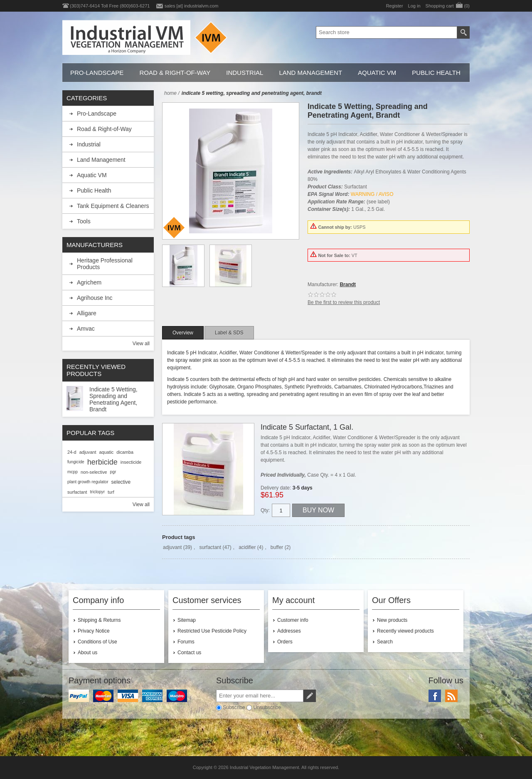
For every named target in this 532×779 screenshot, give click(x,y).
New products (392, 620)
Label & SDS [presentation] (229, 333)
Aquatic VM (377, 73)
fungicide (76, 462)
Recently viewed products (405, 631)
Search (385, 642)
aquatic (106, 452)
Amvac (86, 329)
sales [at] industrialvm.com (192, 6)
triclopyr (97, 492)
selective (121, 482)
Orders (285, 642)
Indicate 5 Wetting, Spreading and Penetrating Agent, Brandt (113, 399)
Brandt (348, 284)
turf (111, 492)
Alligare (87, 313)
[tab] (183, 333)
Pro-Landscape (97, 73)
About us (87, 653)
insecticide (131, 462)
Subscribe (234, 707)
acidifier (247, 547)
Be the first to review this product (344, 302)
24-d (72, 452)
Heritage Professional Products (105, 264)
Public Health (436, 73)
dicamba (125, 452)
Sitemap (187, 620)
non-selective (94, 472)
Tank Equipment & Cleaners (113, 206)
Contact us (189, 653)
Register (395, 6)
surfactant (210, 547)
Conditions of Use (97, 642)
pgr (113, 472)
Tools (84, 221)
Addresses (289, 631)
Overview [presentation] (183, 333)
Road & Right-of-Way (175, 73)
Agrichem (89, 282)
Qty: (265, 510)
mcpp (73, 472)
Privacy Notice (94, 631)
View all (141, 344)
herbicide (102, 462)
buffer (277, 547)
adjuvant (172, 547)
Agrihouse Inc (95, 298)
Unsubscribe (267, 707)
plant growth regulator (88, 482)
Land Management (310, 73)
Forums (186, 642)
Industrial (245, 73)
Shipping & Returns (99, 620)
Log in (414, 6)
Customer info (293, 620)
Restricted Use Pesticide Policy (212, 631)
